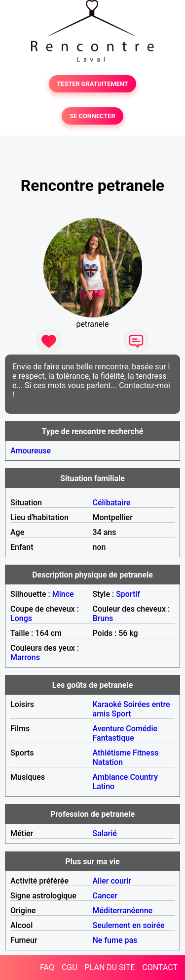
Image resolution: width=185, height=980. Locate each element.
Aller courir (112, 881)
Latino (104, 786)
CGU (70, 967)
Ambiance (111, 777)
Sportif (128, 594)
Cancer (105, 896)
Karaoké (107, 704)
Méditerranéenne (123, 911)
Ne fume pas (115, 940)
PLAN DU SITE (110, 967)
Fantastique (113, 738)
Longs (21, 618)
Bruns (103, 618)
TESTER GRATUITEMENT (92, 84)
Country (144, 777)
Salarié (105, 833)
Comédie (142, 729)
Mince (63, 594)
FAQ (47, 967)
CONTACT (160, 967)
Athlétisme (112, 753)
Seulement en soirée (129, 925)
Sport (121, 714)
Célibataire (112, 503)
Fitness (146, 753)
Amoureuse (31, 451)
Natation (108, 762)
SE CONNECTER (92, 116)
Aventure (109, 729)
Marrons (25, 657)
